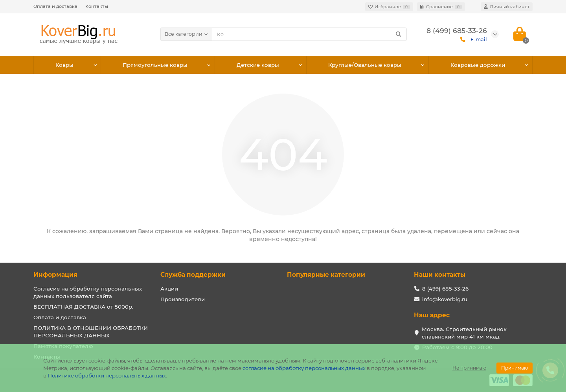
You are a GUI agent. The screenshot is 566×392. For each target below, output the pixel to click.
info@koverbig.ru (445, 299)
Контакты (97, 6)
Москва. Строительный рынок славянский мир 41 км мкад (464, 333)
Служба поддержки (193, 275)
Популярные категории (326, 275)
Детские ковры (258, 65)
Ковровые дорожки (478, 65)
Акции (169, 289)
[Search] (310, 34)
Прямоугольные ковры (155, 65)
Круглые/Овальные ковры (365, 65)
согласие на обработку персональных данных (304, 368)
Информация (55, 275)
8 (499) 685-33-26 (445, 289)
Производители (183, 299)
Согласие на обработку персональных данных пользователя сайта (88, 292)
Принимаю (515, 368)
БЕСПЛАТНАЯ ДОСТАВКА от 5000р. (83, 307)
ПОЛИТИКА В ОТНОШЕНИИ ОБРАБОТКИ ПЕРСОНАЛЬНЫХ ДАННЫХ (91, 332)
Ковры (64, 65)
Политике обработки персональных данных (107, 375)
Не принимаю (469, 368)
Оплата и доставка (55, 6)
